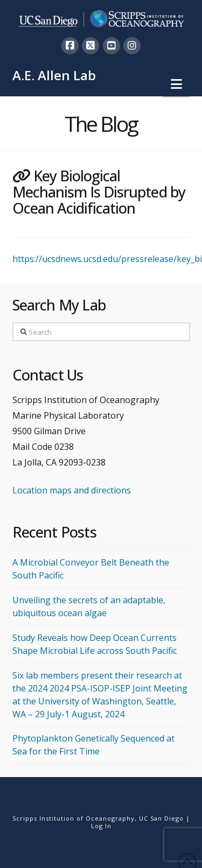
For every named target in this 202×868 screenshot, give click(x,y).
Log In (101, 826)
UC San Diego (161, 818)
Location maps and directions (72, 490)
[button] (176, 84)
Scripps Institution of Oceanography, (75, 818)
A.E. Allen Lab (54, 75)
